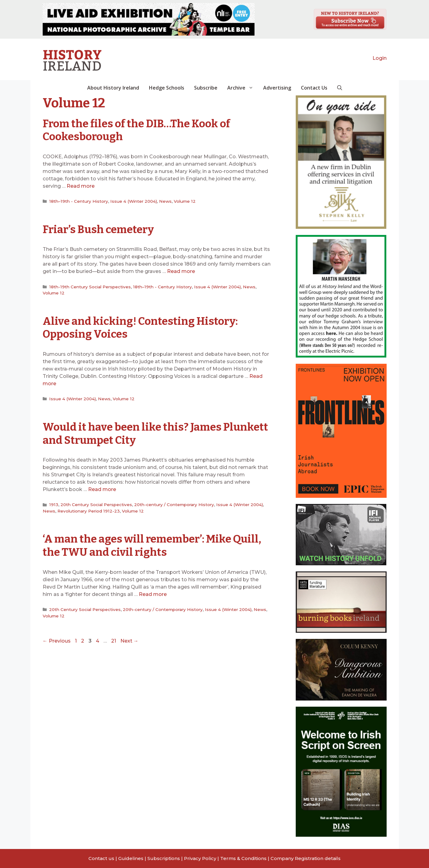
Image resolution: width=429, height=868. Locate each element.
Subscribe (206, 88)
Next (129, 639)
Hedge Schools (167, 88)
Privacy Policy (200, 858)
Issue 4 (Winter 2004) (132, 201)
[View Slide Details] (149, 19)
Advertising (277, 88)
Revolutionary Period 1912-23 (88, 509)
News (163, 201)
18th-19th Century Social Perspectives (89, 286)
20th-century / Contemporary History (172, 503)
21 (114, 639)
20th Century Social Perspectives (95, 503)
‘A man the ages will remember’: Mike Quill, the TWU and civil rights (153, 544)
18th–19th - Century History (78, 201)
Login (380, 58)
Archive (243, 88)
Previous (57, 639)
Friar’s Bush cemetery (99, 229)
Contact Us (314, 88)
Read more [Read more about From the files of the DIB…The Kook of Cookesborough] (81, 186)
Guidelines (131, 858)
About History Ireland (113, 88)
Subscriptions (164, 858)
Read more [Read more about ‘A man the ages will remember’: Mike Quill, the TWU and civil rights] (153, 592)
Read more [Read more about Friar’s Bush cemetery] (181, 271)
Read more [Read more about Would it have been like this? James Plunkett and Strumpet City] (102, 488)
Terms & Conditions (243, 858)
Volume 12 (182, 201)
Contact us (101, 858)
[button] (340, 88)
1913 (53, 503)
